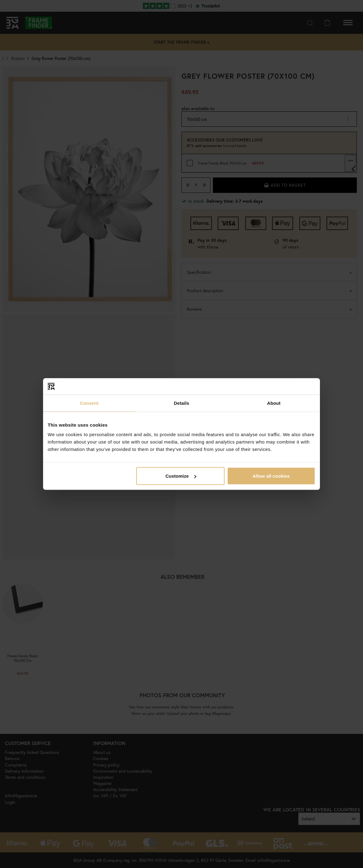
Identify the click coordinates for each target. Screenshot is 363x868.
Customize (181, 476)
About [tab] (274, 403)
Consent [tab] (89, 403)
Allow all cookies (271, 476)
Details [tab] (181, 403)
